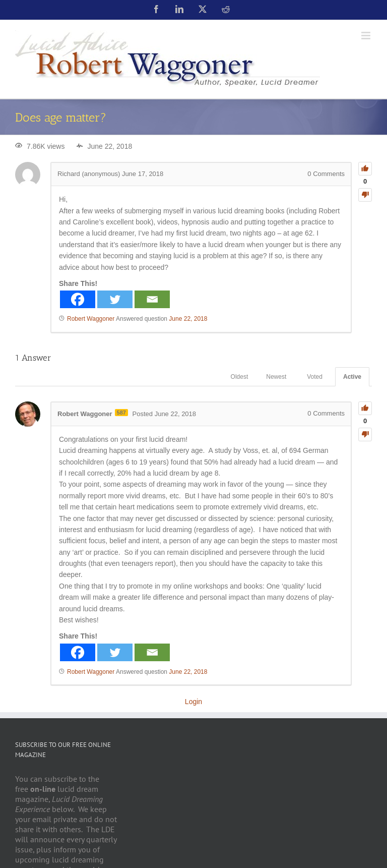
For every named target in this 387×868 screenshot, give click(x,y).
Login (193, 702)
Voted (315, 377)
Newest (276, 377)
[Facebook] (78, 299)
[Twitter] (115, 299)
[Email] (152, 299)
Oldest (240, 377)
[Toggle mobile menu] (367, 36)
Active (352, 377)
